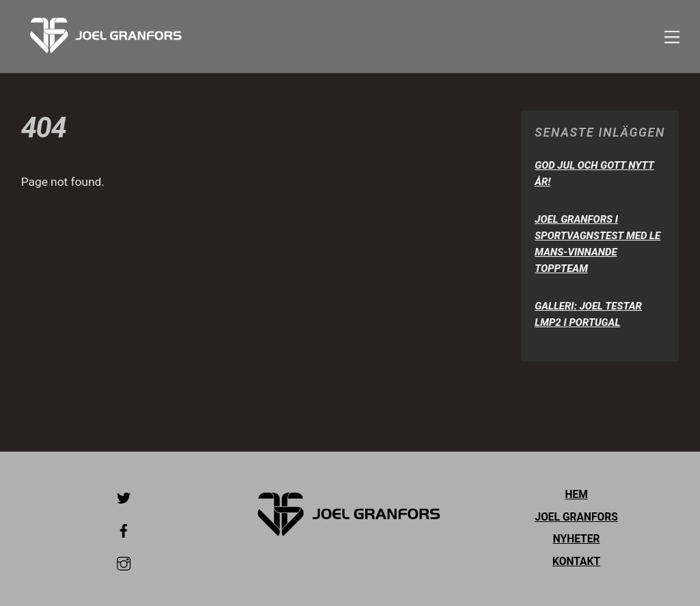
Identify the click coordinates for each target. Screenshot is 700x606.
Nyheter (577, 539)
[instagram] (124, 562)
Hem (576, 495)
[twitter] (124, 497)
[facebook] (124, 529)
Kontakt (576, 562)
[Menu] (672, 36)
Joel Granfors (576, 517)
